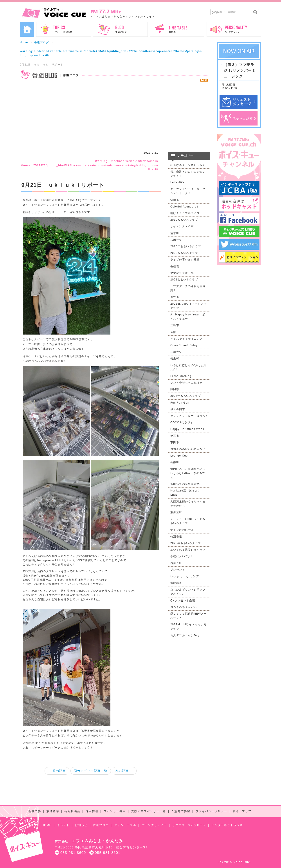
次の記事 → (124, 771)
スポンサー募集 (115, 811)
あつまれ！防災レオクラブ (188, 550)
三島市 (175, 325)
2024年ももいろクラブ (186, 396)
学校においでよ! (181, 556)
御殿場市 (176, 583)
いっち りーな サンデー (186, 576)
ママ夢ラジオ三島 (182, 273)
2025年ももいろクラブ (186, 543)
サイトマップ (242, 811)
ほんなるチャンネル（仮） (188, 165)
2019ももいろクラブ (184, 220)
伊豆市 (175, 436)
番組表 (175, 266)
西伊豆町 (176, 563)
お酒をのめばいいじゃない (188, 449)
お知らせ (81, 825)
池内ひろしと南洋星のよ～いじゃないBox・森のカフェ (188, 473)
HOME (47, 825)
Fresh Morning (181, 376)
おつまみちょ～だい (184, 607)
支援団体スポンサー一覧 (148, 811)
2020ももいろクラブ (184, 253)
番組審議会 (72, 811)
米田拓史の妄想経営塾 (185, 484)
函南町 (175, 462)
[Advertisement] (115, 117)
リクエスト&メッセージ (189, 825)
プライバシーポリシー (211, 811)
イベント (63, 825)
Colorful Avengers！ (185, 207)
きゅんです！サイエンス (186, 339)
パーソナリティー (154, 825)
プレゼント (178, 570)
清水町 (175, 233)
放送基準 (53, 811)
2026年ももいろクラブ (186, 246)
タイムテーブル (125, 825)
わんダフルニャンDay (185, 635)
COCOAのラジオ (182, 422)
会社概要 (35, 811)
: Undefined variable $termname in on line (90, 165)
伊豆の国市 (178, 409)
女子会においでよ (182, 530)
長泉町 (175, 358)
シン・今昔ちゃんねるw (186, 383)
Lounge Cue (179, 456)
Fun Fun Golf (180, 403)
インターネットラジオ (227, 825)
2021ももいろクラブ (184, 280)
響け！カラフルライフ (185, 213)
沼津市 (175, 200)
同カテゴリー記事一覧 (91, 771)
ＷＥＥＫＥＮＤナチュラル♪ (189, 416)
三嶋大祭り (178, 352)
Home (24, 42)
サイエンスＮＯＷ (182, 226)
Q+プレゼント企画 (183, 601)
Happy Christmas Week (187, 429)
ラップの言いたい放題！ (186, 260)
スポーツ (176, 240)
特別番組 (176, 537)
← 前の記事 (57, 771)
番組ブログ (42, 42)
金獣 (173, 332)
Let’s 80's (177, 182)
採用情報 (92, 811)
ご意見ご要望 (181, 811)
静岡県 (175, 389)
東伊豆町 (176, 512)
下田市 (175, 442)
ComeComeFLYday (184, 345)
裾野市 (175, 297)
